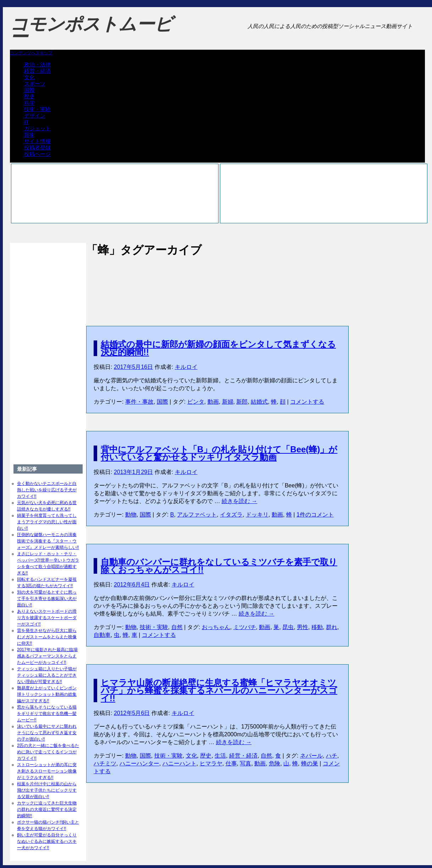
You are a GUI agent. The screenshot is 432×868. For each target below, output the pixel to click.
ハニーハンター (139, 763)
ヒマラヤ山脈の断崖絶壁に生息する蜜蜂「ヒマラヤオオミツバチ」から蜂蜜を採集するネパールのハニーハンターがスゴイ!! (219, 690)
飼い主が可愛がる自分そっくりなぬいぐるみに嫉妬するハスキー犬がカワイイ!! (47, 841)
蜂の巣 (310, 763)
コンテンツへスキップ (31, 53)
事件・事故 (139, 402)
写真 (245, 763)
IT (26, 122)
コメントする (307, 402)
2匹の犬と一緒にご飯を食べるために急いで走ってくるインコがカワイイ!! (48, 752)
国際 (29, 90)
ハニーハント (179, 763)
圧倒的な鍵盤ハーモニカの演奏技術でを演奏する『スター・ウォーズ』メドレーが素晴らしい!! (48, 541)
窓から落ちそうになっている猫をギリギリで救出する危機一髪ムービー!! (47, 714)
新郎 (242, 402)
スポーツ (35, 84)
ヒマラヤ (211, 763)
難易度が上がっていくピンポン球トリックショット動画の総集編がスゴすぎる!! (47, 694)
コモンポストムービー (91, 31)
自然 (177, 627)
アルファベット (197, 515)
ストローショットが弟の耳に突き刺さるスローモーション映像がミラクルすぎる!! (47, 771)
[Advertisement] (217, 284)
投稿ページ (37, 154)
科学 (29, 103)
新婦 (228, 402)
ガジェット (37, 128)
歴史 (29, 96)
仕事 (231, 763)
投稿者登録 (37, 148)
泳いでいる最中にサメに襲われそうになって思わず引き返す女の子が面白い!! (47, 733)
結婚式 (259, 402)
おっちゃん (216, 627)
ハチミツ (105, 763)
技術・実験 (37, 109)
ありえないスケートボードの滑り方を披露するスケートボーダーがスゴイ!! (47, 618)
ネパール (311, 756)
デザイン (35, 116)
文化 (29, 77)
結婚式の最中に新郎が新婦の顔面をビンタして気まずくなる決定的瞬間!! (218, 348)
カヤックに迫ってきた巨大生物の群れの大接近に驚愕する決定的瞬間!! (47, 809)
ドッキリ (257, 515)
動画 (213, 402)
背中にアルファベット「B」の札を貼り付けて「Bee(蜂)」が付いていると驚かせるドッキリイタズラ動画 (219, 453)
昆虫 (288, 627)
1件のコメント (315, 515)
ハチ (332, 756)
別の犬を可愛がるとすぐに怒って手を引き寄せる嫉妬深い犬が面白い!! (47, 599)
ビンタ (196, 402)
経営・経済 (37, 71)
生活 (220, 756)
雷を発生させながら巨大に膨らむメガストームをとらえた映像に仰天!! (47, 637)
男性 (303, 627)
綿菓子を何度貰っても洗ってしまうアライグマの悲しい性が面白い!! (47, 522)
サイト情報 (37, 141)
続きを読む (239, 501)
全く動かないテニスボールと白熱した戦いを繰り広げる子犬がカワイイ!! (47, 490)
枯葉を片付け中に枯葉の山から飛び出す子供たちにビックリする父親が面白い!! (47, 790)
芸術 (29, 135)
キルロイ (186, 367)
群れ (332, 627)
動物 (131, 515)
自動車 (102, 635)
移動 (317, 627)
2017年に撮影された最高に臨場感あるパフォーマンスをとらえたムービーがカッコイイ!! (47, 656)
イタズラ (231, 515)
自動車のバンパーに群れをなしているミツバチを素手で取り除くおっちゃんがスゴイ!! (219, 566)
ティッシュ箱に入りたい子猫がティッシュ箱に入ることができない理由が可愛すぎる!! (47, 675)
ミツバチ (245, 627)
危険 (275, 763)
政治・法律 (37, 64)
